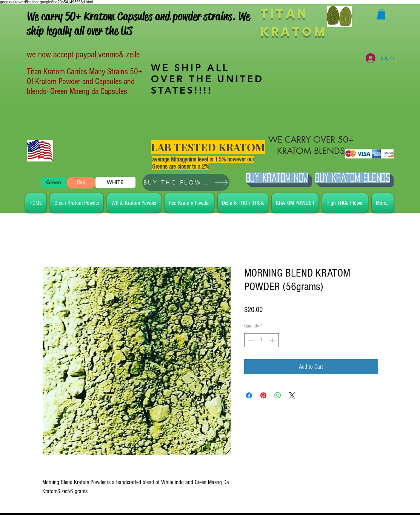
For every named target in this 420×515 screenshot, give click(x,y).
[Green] (54, 182)
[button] (381, 14)
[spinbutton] (262, 340)
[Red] (81, 182)
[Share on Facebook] (249, 395)
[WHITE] (115, 182)
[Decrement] (250, 340)
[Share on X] (292, 395)
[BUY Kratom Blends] (353, 178)
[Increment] (273, 340)
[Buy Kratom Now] (277, 178)
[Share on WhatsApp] (278, 395)
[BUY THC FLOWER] (186, 182)
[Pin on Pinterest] (263, 395)
